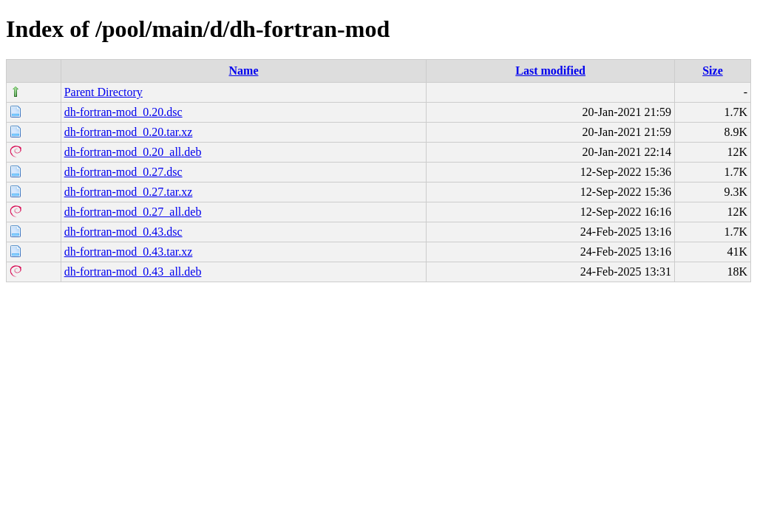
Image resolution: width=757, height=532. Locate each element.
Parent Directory (103, 92)
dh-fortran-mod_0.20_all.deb (133, 152)
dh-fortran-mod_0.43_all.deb (133, 272)
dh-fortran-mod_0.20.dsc (123, 112)
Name (244, 71)
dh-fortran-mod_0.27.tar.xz (129, 192)
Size (713, 71)
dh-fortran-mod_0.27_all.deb (133, 212)
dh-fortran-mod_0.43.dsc (123, 232)
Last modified (550, 71)
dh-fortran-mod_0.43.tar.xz (129, 252)
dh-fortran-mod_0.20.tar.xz (129, 132)
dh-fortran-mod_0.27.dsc (123, 172)
